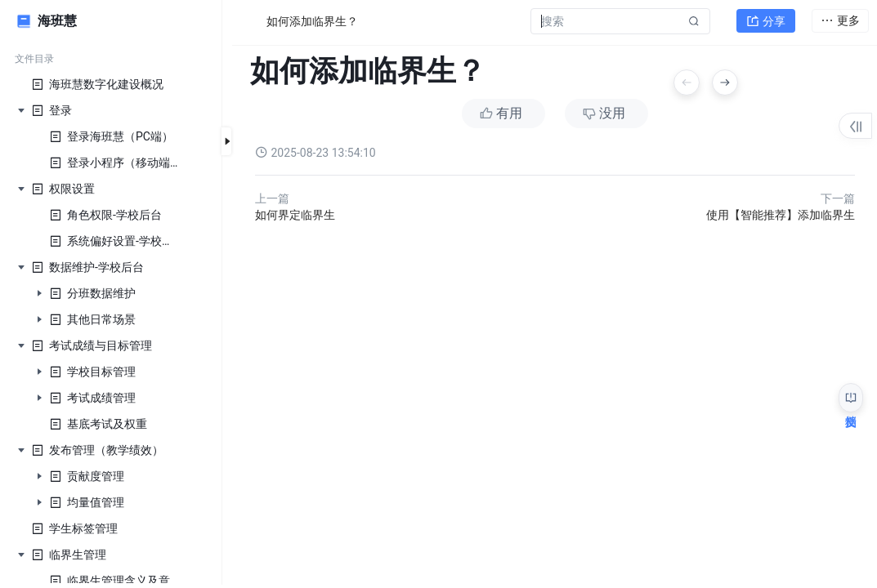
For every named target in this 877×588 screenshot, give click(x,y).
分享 (766, 21)
